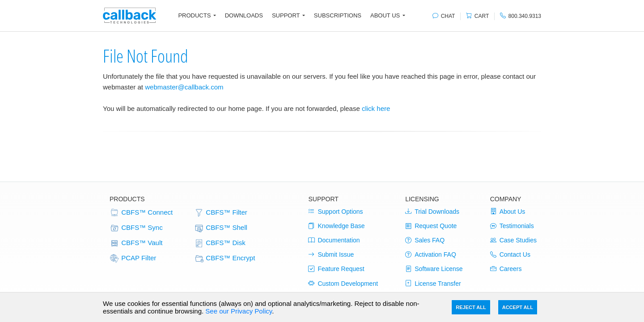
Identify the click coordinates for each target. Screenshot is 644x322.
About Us (508, 212)
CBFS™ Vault (136, 243)
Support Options (335, 212)
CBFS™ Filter (221, 213)
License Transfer (433, 284)
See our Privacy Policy (239, 311)
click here (376, 108)
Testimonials (512, 226)
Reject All (471, 307)
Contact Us (510, 254)
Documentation (334, 240)
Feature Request (336, 269)
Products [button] (194, 15)
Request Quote (431, 226)
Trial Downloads (432, 212)
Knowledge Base (336, 226)
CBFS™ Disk (220, 243)
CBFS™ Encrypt (225, 258)
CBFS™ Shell (221, 228)
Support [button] (286, 15)
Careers (506, 269)
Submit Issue (331, 254)
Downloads (244, 15)
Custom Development (343, 284)
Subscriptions (338, 15)
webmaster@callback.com (184, 87)
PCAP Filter (133, 258)
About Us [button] (385, 15)
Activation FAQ (431, 254)
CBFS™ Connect (141, 213)
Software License (434, 269)
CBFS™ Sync (136, 228)
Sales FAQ (425, 240)
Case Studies (513, 240)
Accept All (518, 307)
